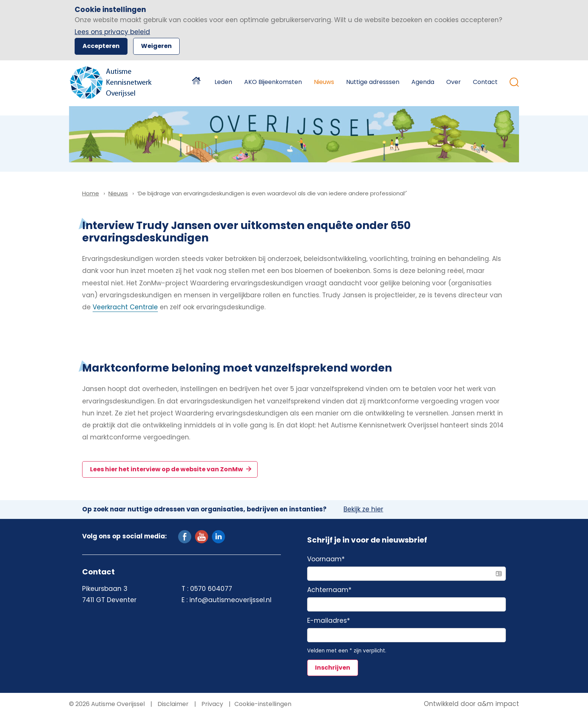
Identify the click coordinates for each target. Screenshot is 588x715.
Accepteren (101, 46)
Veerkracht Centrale (125, 307)
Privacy (211, 704)
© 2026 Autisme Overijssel (107, 704)
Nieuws (324, 82)
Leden (223, 82)
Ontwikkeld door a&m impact (471, 704)
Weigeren (156, 46)
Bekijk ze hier (363, 510)
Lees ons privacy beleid (112, 32)
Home (197, 82)
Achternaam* (329, 590)
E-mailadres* (328, 621)
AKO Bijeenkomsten (273, 82)
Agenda (423, 82)
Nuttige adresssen (373, 82)
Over (454, 82)
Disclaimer (172, 704)
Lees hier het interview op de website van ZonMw (167, 469)
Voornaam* (326, 559)
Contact (485, 82)
